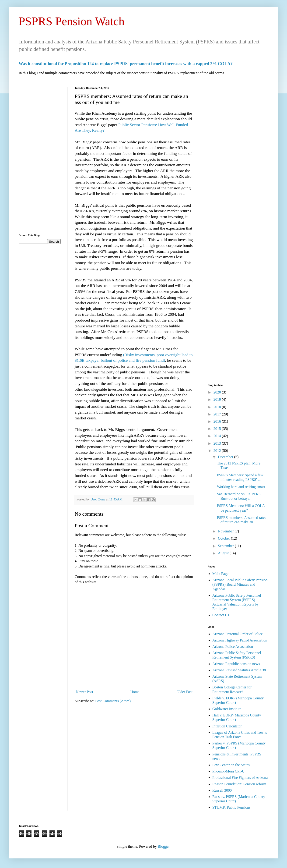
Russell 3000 (222, 790)
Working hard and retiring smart (241, 487)
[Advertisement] (40, 157)
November (226, 531)
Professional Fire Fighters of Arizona (240, 778)
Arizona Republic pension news (236, 664)
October (224, 538)
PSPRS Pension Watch (72, 21)
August (224, 553)
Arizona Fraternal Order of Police (238, 634)
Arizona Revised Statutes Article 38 (239, 670)
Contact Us (221, 615)
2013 (218, 443)
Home (135, 692)
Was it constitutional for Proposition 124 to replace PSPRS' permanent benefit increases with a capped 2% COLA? (126, 64)
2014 (218, 436)
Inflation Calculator (227, 726)
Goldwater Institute (227, 709)
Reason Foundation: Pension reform (239, 784)
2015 (218, 429)
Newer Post (84, 692)
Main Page (220, 574)
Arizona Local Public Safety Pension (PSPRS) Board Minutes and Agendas (240, 584)
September (226, 546)
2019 (218, 399)
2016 (218, 421)
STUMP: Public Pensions (231, 807)
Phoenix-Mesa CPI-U (228, 771)
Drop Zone (98, 499)
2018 (218, 407)
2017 (218, 414)
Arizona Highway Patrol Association (240, 640)
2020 (218, 392)
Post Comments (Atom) (113, 701)
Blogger (164, 846)
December (226, 457)
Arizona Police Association (233, 647)
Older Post (185, 692)
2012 (218, 451)
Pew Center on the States (231, 765)
